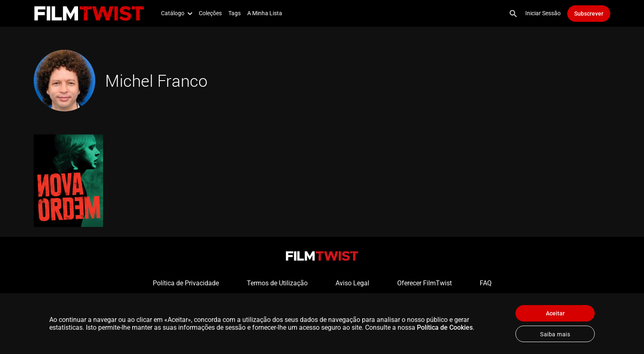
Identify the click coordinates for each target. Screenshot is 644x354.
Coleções (210, 13)
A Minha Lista (265, 13)
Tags (235, 13)
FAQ (486, 283)
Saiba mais (555, 334)
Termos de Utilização (277, 283)
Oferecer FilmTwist (424, 283)
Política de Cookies (445, 327)
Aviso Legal (352, 283)
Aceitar (555, 313)
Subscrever (589, 14)
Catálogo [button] (177, 13)
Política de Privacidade (186, 283)
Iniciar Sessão (543, 13)
